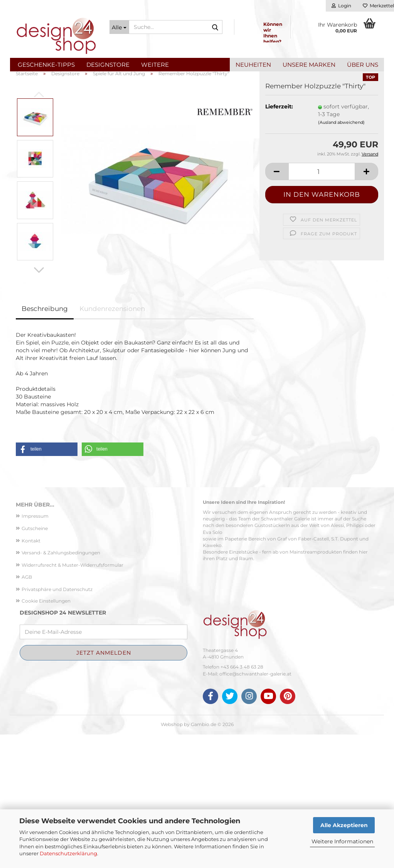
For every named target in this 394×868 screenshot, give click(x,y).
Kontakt (31, 674)
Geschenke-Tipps (46, 65)
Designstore (108, 65)
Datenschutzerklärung (68, 853)
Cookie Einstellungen (46, 734)
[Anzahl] (322, 305)
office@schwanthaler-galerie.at (255, 807)
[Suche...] (119, 27)
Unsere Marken (309, 65)
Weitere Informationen (342, 841)
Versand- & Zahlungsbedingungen (61, 686)
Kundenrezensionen (112, 442)
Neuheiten (253, 65)
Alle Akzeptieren (344, 825)
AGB (27, 711)
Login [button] (341, 6)
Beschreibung (45, 442)
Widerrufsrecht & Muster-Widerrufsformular (72, 698)
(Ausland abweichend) (341, 256)
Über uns (363, 65)
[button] (33, 132)
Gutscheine (35, 662)
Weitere (155, 65)
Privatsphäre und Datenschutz (57, 723)
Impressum (35, 650)
